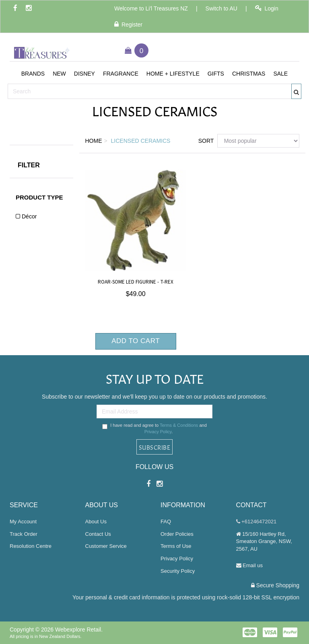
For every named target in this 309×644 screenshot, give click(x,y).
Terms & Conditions (179, 425)
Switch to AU (221, 8)
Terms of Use (176, 546)
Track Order (24, 534)
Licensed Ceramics (141, 141)
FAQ (166, 522)
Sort (205, 141)
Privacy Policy (158, 432)
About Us (96, 522)
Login (267, 8)
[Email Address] (154, 412)
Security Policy (178, 571)
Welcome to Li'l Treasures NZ (151, 8)
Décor (29, 216)
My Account (23, 522)
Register (128, 24)
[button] (33, 74)
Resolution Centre (31, 546)
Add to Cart (136, 341)
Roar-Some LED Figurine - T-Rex (136, 282)
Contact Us (98, 534)
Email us (249, 565)
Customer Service (106, 546)
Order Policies (177, 534)
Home (94, 141)
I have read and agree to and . (154, 428)
